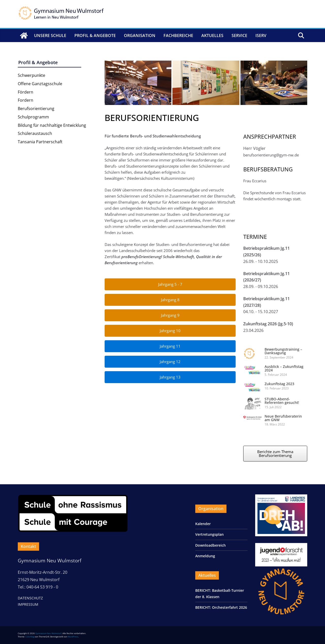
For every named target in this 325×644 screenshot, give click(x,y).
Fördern (26, 92)
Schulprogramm (33, 117)
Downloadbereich (210, 545)
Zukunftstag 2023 (279, 384)
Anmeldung (205, 556)
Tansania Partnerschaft (40, 142)
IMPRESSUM (28, 604)
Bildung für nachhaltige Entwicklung (52, 125)
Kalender (203, 524)
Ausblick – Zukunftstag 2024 (284, 368)
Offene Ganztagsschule (40, 84)
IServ (261, 35)
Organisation (140, 35)
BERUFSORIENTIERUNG (152, 118)
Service (239, 35)
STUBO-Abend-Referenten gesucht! (282, 401)
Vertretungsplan (209, 534)
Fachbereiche (178, 35)
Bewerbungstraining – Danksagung (283, 351)
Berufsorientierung (36, 109)
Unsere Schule (50, 35)
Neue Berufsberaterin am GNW (283, 418)
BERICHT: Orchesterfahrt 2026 (221, 607)
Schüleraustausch (35, 133)
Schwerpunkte (31, 75)
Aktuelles (212, 35)
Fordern (26, 100)
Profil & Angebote (95, 35)
